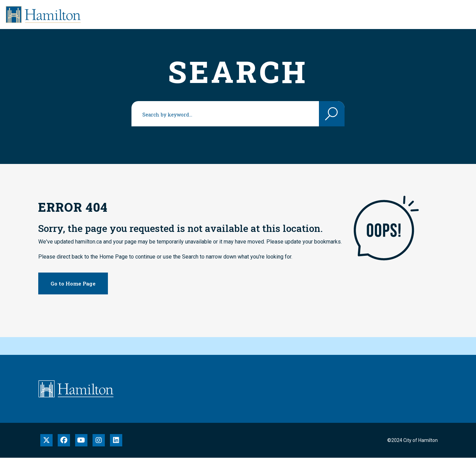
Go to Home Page (73, 283)
